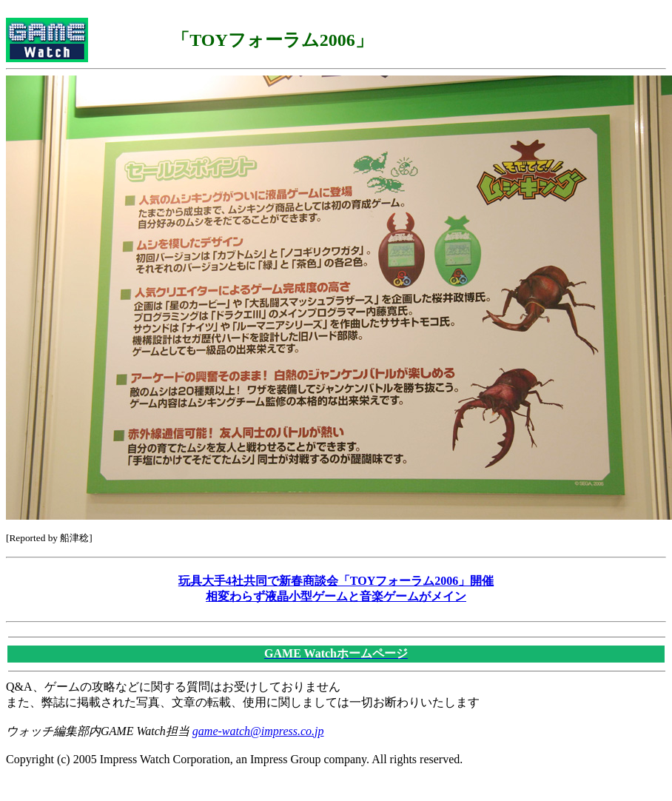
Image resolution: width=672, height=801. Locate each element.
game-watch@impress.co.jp (258, 731)
